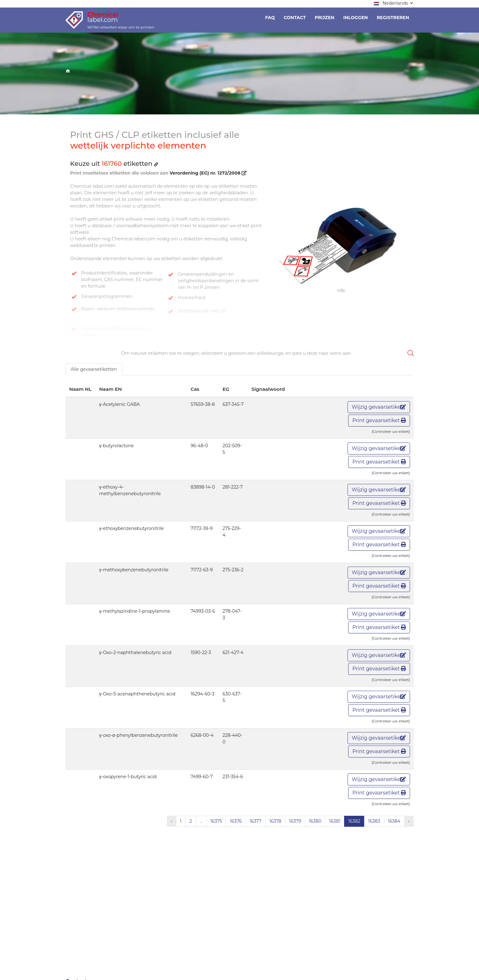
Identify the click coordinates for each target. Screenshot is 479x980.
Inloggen (355, 18)
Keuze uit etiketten (114, 164)
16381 (335, 821)
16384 (394, 821)
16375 (216, 821)
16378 (275, 821)
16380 (315, 821)
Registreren (393, 18)
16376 (236, 821)
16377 (256, 821)
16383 (374, 821)
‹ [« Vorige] (172, 821)
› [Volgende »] (409, 821)
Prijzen (325, 18)
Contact (295, 18)
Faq (270, 18)
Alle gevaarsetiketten (94, 369)
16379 (295, 821)
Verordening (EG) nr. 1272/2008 (208, 173)
